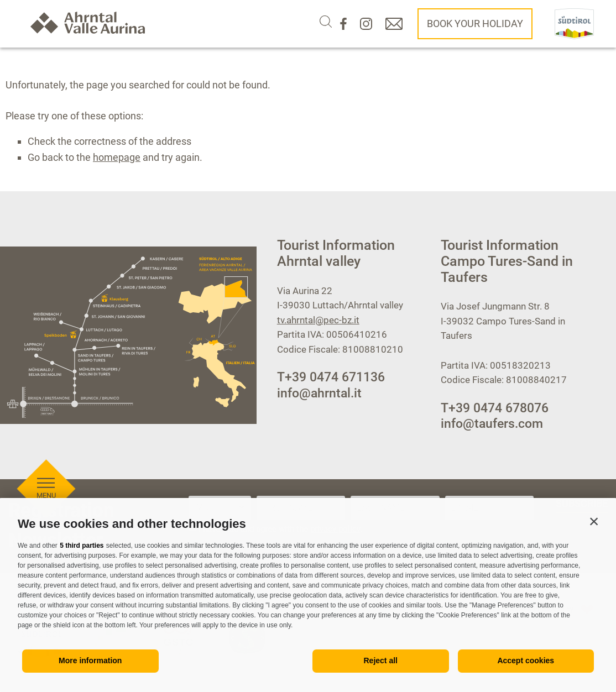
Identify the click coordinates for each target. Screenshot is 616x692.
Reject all (381, 660)
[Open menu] (46, 441)
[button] (594, 521)
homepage (117, 157)
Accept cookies (526, 660)
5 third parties (82, 546)
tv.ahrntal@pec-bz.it (318, 320)
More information (90, 660)
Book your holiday (475, 23)
